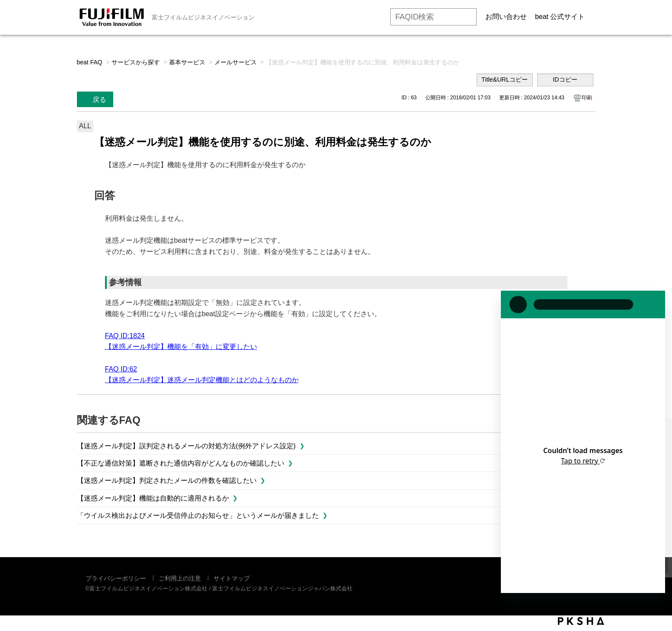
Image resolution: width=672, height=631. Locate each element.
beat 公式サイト (560, 17)
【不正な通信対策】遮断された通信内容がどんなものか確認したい (181, 463)
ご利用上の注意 (180, 578)
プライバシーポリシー (116, 578)
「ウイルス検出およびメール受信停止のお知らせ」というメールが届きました (198, 515)
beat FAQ (90, 62)
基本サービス (187, 62)
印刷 (587, 98)
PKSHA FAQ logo (581, 621)
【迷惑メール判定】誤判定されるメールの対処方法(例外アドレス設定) (186, 446)
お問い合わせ (506, 17)
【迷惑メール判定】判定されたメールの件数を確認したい (167, 480)
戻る (99, 100)
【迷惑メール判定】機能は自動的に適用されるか (153, 498)
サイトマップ (232, 578)
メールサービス (236, 62)
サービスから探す (136, 62)
